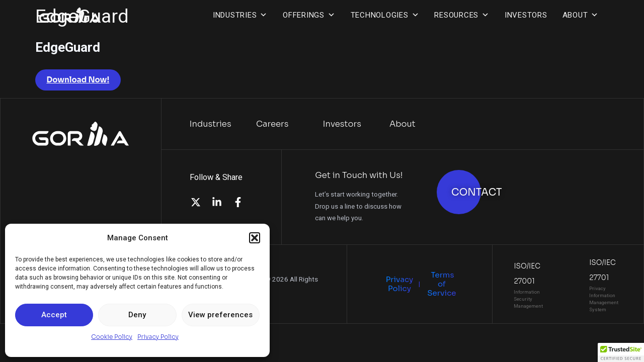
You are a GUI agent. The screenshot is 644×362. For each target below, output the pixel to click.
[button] (255, 238)
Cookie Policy (112, 337)
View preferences (220, 315)
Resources (462, 15)
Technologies (385, 15)
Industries (240, 15)
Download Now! (78, 80)
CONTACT (477, 192)
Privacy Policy (158, 337)
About (581, 15)
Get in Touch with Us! (359, 175)
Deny (137, 315)
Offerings (309, 15)
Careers (272, 124)
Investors (526, 15)
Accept (54, 315)
